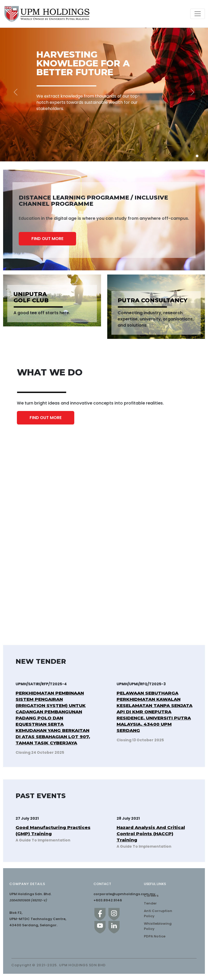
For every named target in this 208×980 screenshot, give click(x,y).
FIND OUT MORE (47, 239)
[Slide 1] (197, 156)
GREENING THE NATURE (32, 614)
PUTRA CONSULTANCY (153, 300)
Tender (150, 903)
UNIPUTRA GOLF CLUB (31, 297)
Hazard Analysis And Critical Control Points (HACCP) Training (151, 834)
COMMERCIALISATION (129, 523)
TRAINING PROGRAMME (33, 523)
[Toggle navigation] (198, 14)
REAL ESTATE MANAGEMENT (135, 608)
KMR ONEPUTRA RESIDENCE (135, 600)
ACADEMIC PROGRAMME (132, 515)
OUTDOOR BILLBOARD (32, 608)
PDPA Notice (155, 936)
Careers (151, 896)
